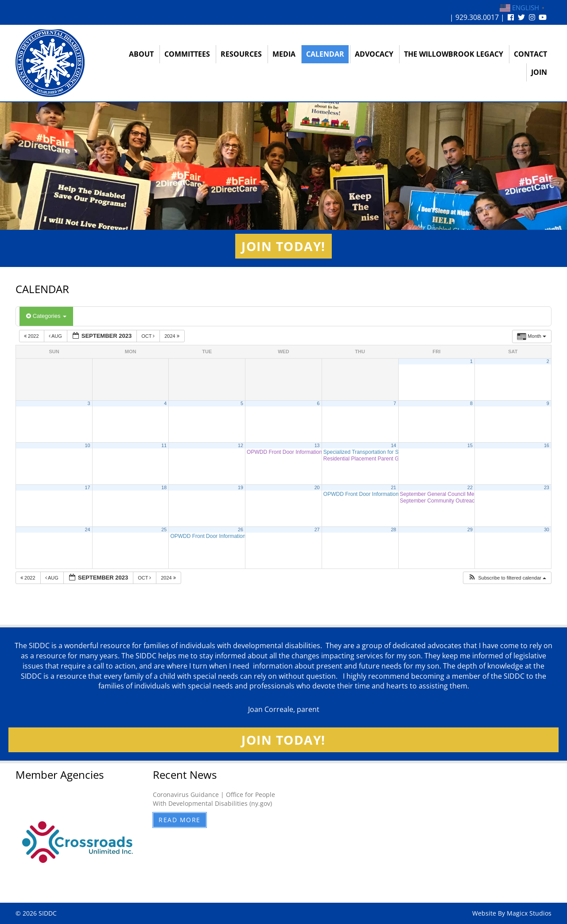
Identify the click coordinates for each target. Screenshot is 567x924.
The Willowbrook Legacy (454, 54)
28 (393, 530)
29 (470, 530)
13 (317, 445)
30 (547, 530)
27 (317, 530)
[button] (507, 578)
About (141, 54)
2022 (32, 336)
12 (241, 445)
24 (88, 530)
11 (164, 445)
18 (164, 487)
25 (164, 530)
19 (241, 487)
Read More (180, 820)
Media (284, 54)
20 (317, 487)
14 (393, 445)
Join (539, 72)
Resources (241, 54)
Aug (56, 336)
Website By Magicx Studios (512, 913)
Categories (46, 316)
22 (470, 487)
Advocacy (374, 54)
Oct (149, 336)
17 (88, 487)
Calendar (325, 54)
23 (547, 487)
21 (393, 487)
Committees (187, 54)
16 (547, 445)
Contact (530, 54)
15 (470, 445)
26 (241, 530)
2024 (173, 336)
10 (88, 445)
